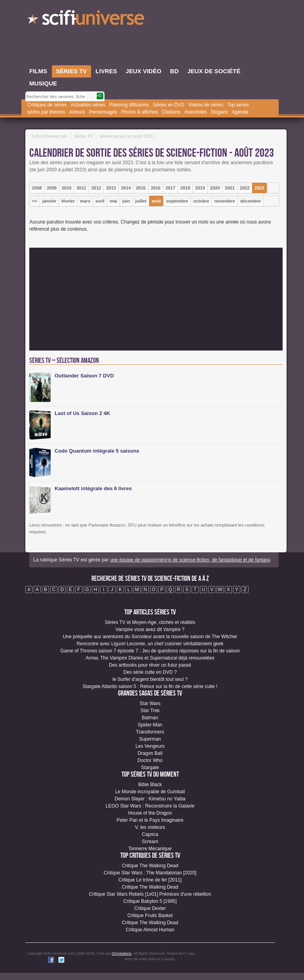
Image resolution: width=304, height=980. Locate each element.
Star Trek (150, 711)
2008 (37, 188)
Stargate (150, 768)
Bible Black (150, 785)
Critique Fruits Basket (150, 916)
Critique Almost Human (150, 930)
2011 (81, 188)
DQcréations (122, 953)
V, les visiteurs (150, 827)
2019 (200, 188)
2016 (156, 188)
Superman (150, 739)
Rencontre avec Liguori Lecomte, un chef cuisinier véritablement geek (150, 644)
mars (85, 201)
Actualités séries (88, 105)
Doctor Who (150, 760)
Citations (171, 112)
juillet (141, 201)
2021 (230, 188)
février (68, 201)
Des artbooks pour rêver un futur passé (150, 665)
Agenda (240, 112)
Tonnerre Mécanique (150, 849)
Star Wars (150, 703)
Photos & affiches (140, 112)
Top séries (238, 105)
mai (113, 201)
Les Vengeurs (150, 746)
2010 (66, 188)
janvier (49, 201)
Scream (150, 842)
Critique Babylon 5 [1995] (150, 901)
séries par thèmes (46, 112)
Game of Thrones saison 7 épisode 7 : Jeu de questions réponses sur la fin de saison (150, 651)
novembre (225, 201)
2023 (259, 188)
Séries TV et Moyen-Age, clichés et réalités (150, 622)
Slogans (219, 112)
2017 (170, 188)
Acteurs (77, 112)
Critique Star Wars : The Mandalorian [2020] (150, 873)
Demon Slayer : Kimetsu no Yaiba (150, 799)
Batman (150, 718)
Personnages (103, 112)
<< (35, 201)
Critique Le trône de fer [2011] (150, 880)
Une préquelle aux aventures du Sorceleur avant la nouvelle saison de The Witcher (150, 637)
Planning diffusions (129, 105)
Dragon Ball (150, 753)
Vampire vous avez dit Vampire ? (150, 629)
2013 (111, 188)
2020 (215, 188)
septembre (177, 201)
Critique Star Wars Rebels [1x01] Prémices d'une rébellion (150, 894)
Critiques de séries (47, 105)
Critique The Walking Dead (150, 866)
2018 (185, 188)
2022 (245, 188)
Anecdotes (196, 112)
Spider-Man (150, 725)
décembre (251, 201)
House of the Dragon (150, 813)
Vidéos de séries (206, 105)
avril (100, 201)
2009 (51, 188)
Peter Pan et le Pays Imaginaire (150, 820)
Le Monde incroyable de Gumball (150, 792)
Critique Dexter (150, 908)
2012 (96, 188)
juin (126, 201)
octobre (201, 201)
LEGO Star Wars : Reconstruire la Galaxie (150, 806)
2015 (141, 188)
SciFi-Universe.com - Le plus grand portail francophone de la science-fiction (87, 20)
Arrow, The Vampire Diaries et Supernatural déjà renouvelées (150, 658)
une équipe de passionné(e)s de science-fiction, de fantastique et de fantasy (190, 560)
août (156, 201)
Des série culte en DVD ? (150, 672)
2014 (126, 188)
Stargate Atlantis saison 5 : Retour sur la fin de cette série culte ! (150, 686)
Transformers (150, 732)
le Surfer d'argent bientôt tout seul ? (150, 679)
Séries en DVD (168, 105)
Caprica (150, 834)
